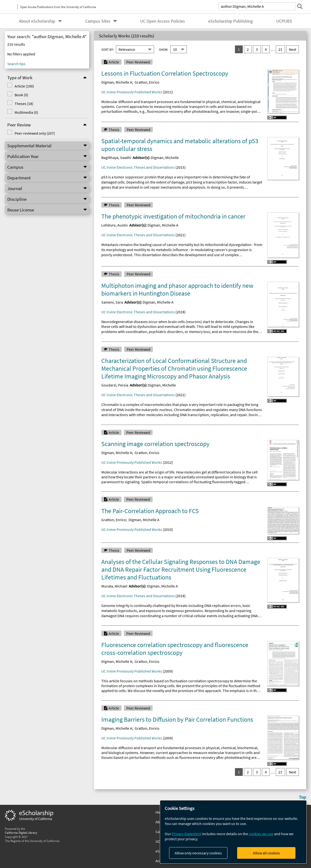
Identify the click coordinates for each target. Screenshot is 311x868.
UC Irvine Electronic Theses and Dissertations (138, 167)
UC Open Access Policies (163, 21)
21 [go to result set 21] (280, 49)
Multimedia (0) (26, 112)
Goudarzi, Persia (115, 385)
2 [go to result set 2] (248, 49)
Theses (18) (24, 104)
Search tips (16, 64)
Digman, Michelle (165, 158)
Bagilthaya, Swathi (116, 158)
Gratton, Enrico (147, 82)
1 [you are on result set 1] (239, 49)
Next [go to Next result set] (293, 49)
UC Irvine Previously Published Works (132, 92)
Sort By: (107, 49)
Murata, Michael (114, 586)
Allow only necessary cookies (198, 853)
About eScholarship (37, 21)
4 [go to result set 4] (266, 49)
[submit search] (300, 6)
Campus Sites (98, 21)
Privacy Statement (186, 834)
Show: (163, 49)
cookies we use (261, 834)
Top (302, 797)
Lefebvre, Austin (115, 225)
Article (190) (24, 86)
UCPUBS (284, 21)
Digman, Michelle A (117, 82)
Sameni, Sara (112, 302)
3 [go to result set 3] (257, 49)
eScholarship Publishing (230, 21)
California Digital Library (21, 833)
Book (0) (21, 95)
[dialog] (233, 832)
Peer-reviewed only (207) (35, 133)
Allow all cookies (266, 853)
